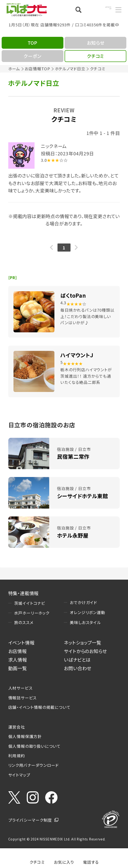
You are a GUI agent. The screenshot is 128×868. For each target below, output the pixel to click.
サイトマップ (19, 775)
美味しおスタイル (85, 622)
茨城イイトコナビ (30, 603)
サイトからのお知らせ (85, 651)
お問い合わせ (78, 668)
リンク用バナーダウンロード (34, 765)
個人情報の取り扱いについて (35, 746)
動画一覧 (18, 668)
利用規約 (17, 756)
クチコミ (37, 862)
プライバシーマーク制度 (30, 820)
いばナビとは (77, 660)
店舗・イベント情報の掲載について (40, 707)
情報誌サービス (23, 698)
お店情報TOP (37, 69)
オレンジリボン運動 (87, 612)
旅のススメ (24, 622)
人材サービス (20, 688)
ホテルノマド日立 (70, 69)
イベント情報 (21, 642)
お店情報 (18, 651)
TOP (33, 43)
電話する (91, 862)
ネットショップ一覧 (82, 642)
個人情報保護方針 (25, 736)
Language (101, 10)
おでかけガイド (84, 602)
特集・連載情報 (24, 593)
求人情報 (18, 660)
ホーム (14, 69)
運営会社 (17, 727)
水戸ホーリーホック (32, 613)
